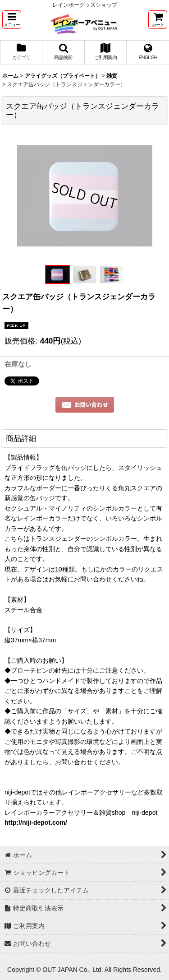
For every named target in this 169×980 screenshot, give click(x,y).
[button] (12, 20)
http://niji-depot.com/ (36, 822)
